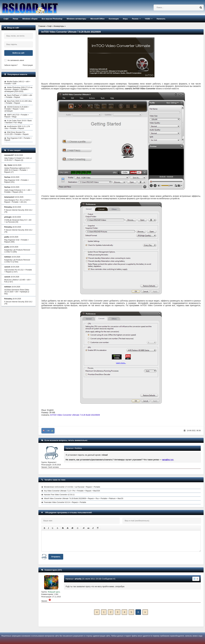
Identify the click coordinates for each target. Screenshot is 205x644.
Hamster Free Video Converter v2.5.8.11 (59, 495)
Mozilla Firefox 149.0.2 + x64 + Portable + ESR (17, 83)
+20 (48, 431)
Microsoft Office (97, 19)
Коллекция (114, 19)
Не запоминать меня (16, 60)
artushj (78, 579)
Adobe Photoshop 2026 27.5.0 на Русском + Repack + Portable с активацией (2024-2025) (18, 89)
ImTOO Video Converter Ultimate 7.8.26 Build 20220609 (75, 415)
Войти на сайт (19, 53)
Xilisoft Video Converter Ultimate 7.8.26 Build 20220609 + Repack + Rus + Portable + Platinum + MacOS (84, 498)
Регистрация (28, 65)
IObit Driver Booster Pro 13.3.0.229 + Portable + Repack (16, 133)
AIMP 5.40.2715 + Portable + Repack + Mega (17, 116)
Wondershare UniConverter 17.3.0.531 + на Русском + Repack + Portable (72, 487)
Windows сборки (30, 19)
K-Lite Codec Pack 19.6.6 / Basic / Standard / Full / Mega (18, 122)
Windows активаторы (76, 19)
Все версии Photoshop (52, 19)
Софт (6, 19)
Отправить (56, 557)
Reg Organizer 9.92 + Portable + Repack (18, 139)
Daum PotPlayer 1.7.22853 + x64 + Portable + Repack (18, 96)
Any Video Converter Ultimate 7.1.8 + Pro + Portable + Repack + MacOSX (72, 491)
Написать (161, 19)
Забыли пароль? (11, 65)
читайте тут (168, 460)
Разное (135, 19)
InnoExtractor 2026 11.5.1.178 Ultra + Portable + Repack (17, 127)
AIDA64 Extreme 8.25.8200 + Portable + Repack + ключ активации (17, 109)
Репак (15, 19)
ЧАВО (147, 19)
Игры (125, 19)
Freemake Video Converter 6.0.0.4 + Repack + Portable (65, 502)
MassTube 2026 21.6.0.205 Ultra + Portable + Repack (18, 102)
